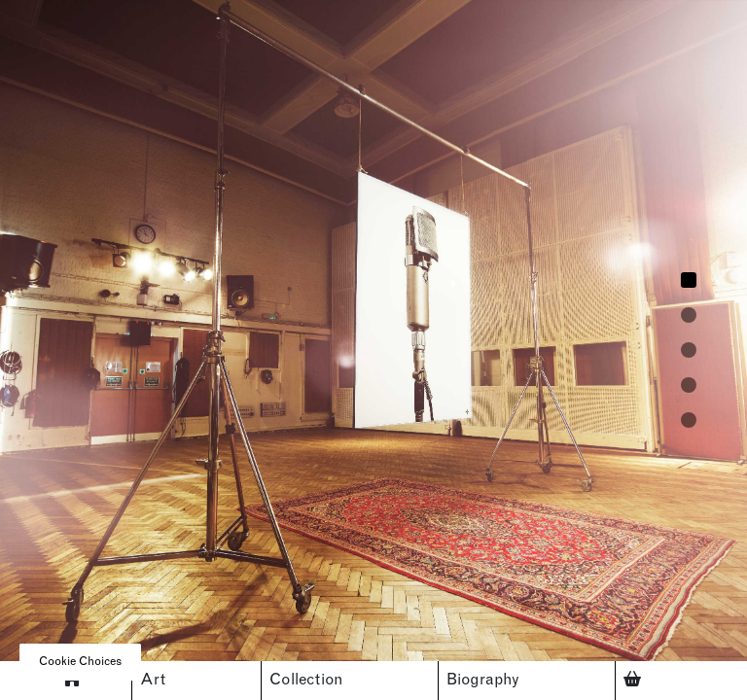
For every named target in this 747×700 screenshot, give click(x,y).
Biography (483, 681)
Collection (306, 681)
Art (153, 681)
